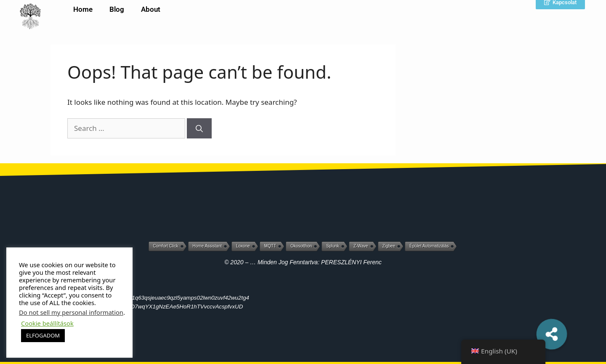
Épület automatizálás (429, 246)
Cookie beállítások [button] (47, 323)
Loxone (243, 246)
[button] (552, 334)
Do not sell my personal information (71, 312)
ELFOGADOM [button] (43, 335)
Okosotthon (301, 246)
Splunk (333, 246)
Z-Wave (361, 246)
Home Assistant (207, 246)
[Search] (199, 128)
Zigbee (389, 246)
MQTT (270, 246)
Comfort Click (166, 246)
